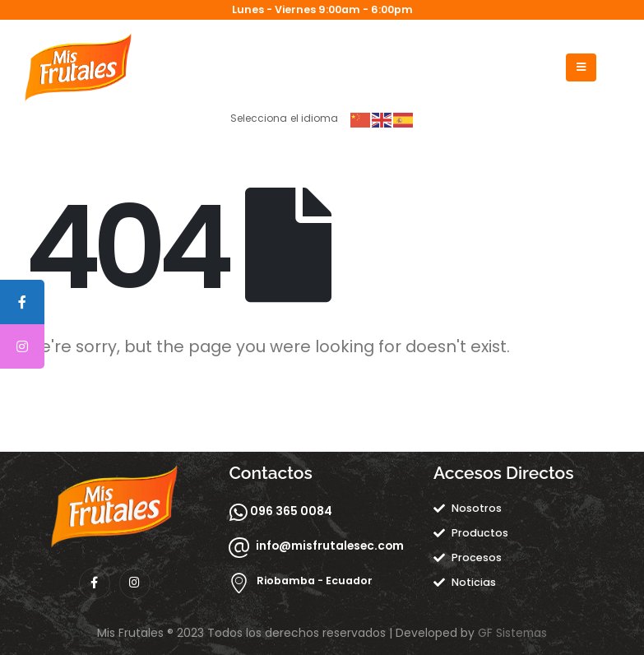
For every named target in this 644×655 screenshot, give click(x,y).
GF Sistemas (512, 633)
